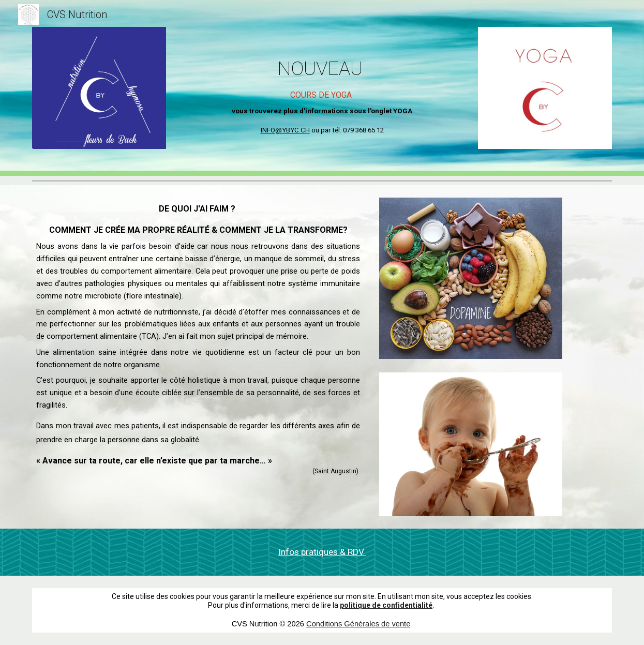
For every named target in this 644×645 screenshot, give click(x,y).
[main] (322, 84)
